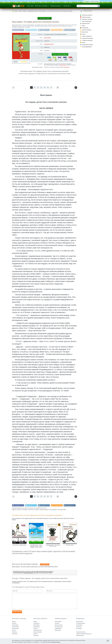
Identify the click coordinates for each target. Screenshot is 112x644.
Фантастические (59, 625)
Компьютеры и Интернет (88, 45)
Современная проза (49, 44)
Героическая (36, 623)
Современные (58, 628)
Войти (88, 1)
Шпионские (15, 634)
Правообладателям (81, 632)
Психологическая (38, 630)
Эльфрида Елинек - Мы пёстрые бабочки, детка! (53, 546)
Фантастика (67, 6)
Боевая (35, 621)
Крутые (14, 630)
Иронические (15, 625)
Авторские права (45, 18)
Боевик (14, 621)
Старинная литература (87, 40)
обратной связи (56, 642)
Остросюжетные (59, 627)
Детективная (36, 625)
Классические (15, 628)
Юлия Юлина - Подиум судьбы (19, 545)
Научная (35, 628)
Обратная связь (80, 635)
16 (58, 88)
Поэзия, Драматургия (87, 47)
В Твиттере (30, 30)
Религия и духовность (87, 36)
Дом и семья (85, 32)
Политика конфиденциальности (84, 634)
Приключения (85, 28)
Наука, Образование (87, 21)
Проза (84, 26)
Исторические (15, 627)
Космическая (36, 627)
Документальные (86, 24)
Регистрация (95, 1)
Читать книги (30, 6)
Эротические (58, 630)
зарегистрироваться (29, 573)
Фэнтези (35, 634)
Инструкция (67, 67)
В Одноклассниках (58, 30)
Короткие (57, 623)
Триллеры (14, 632)
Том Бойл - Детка (70, 545)
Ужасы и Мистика (38, 632)
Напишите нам (62, 65)
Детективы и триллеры (41, 6)
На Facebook (18, 30)
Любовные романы (55, 6)
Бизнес (84, 34)
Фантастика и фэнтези (87, 15)
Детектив (14, 623)
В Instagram (44, 30)
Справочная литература (87, 38)
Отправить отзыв (17, 612)
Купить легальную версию (60, 54)
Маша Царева (47, 38)
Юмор (84, 43)
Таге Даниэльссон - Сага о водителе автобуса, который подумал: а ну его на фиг (36, 546)
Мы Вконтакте (70, 30)
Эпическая (36, 635)
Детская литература (87, 30)
